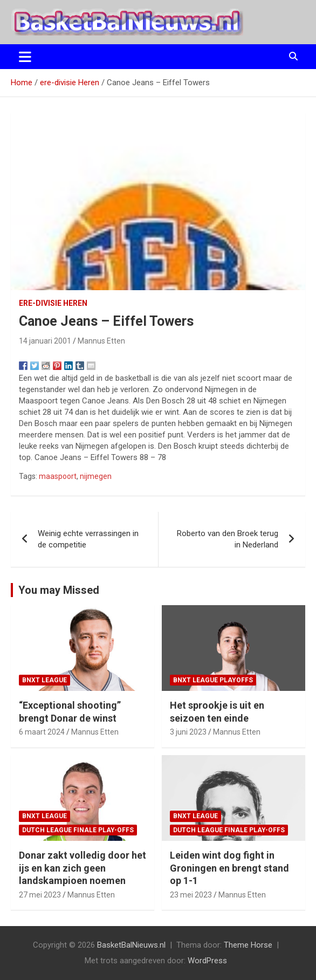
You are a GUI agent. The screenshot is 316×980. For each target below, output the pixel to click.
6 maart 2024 (42, 732)
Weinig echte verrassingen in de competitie (88, 539)
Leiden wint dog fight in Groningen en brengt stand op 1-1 (229, 868)
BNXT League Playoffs (213, 680)
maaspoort (58, 476)
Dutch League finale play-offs (78, 830)
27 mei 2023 (40, 895)
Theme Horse (248, 945)
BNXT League (44, 680)
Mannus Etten (101, 341)
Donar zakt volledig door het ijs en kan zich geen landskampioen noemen (83, 868)
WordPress (207, 961)
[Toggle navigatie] (25, 57)
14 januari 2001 (45, 341)
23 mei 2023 (191, 895)
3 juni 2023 (188, 732)
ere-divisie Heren (53, 303)
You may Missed (59, 590)
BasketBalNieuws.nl (131, 945)
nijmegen (96, 476)
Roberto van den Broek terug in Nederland (228, 539)
